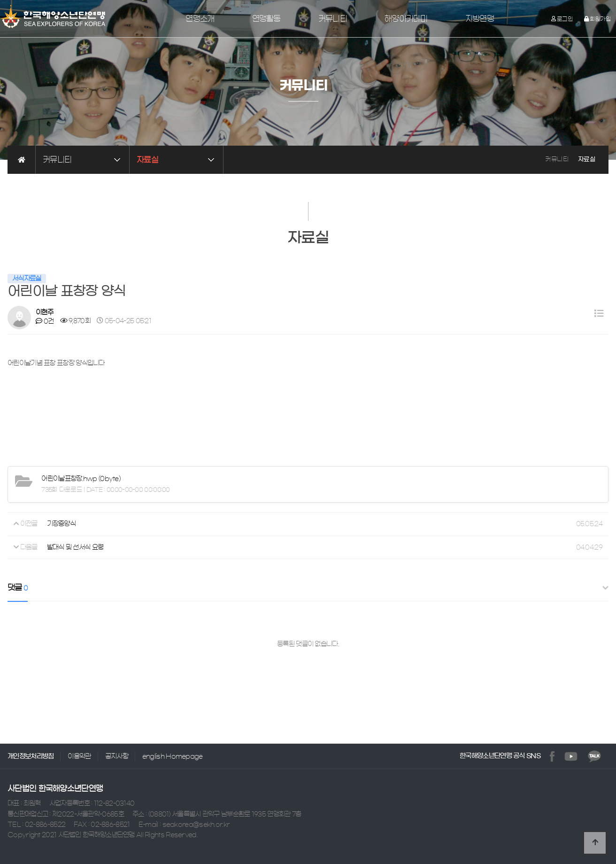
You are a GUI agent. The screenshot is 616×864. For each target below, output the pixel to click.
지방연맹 (480, 19)
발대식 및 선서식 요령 (75, 547)
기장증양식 (62, 524)
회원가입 (597, 19)
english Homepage (173, 756)
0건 (45, 321)
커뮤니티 (333, 19)
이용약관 (79, 756)
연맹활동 (266, 19)
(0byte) (81, 479)
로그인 (562, 19)
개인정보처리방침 (31, 756)
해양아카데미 (406, 19)
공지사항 (117, 756)
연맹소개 (200, 19)
